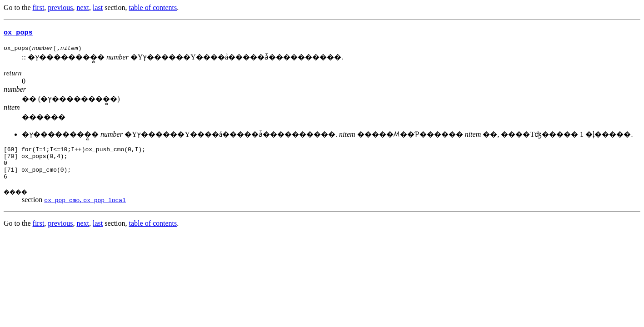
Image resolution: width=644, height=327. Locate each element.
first (39, 7)
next (83, 7)
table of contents (153, 7)
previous (60, 7)
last (98, 7)
